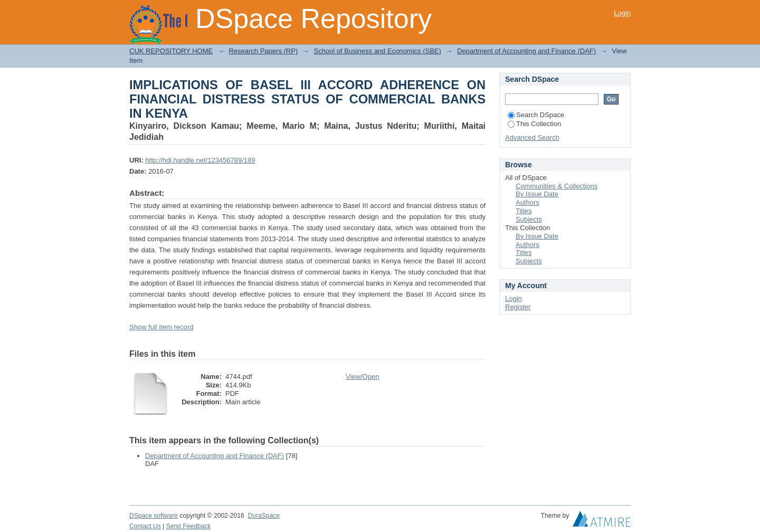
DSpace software (154, 516)
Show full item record (161, 327)
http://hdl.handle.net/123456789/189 (200, 160)
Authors (528, 202)
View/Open (362, 377)
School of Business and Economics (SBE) (377, 51)
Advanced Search (532, 137)
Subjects (529, 219)
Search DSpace (536, 115)
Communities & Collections (557, 186)
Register (518, 307)
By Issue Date (537, 194)
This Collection (534, 124)
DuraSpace (263, 516)
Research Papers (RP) (263, 51)
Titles (524, 211)
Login (622, 13)
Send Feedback (189, 526)
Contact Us (145, 526)
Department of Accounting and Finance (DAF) (526, 51)
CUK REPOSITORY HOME (171, 51)
